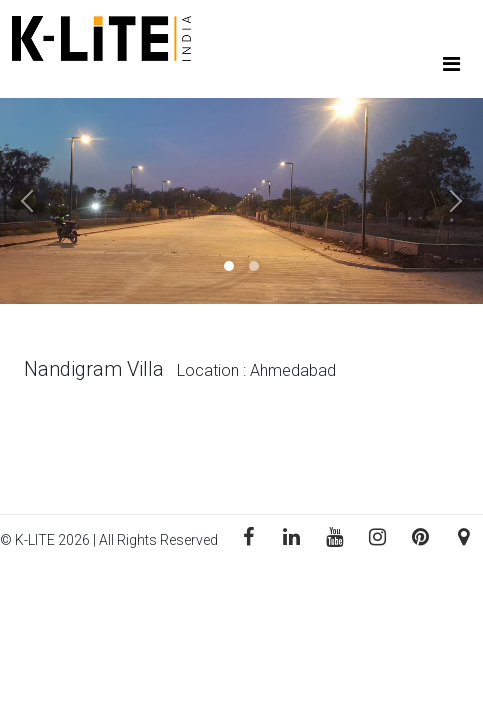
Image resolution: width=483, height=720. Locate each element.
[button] (36, 201)
